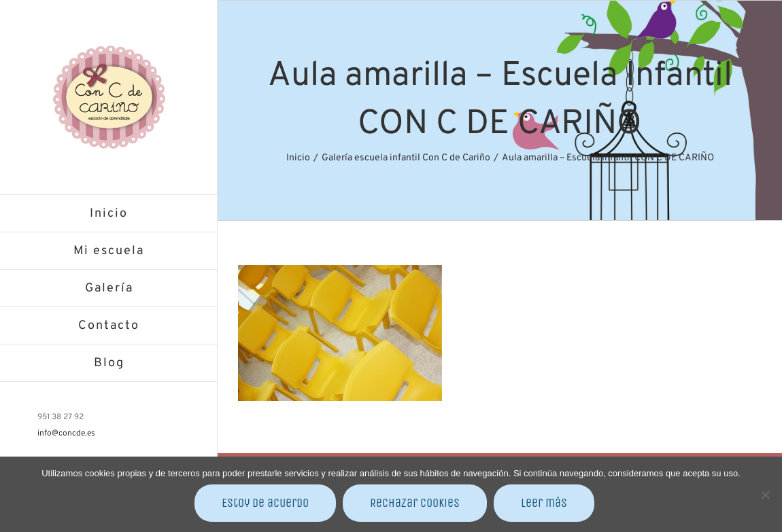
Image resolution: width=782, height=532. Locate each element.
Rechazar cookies (415, 503)
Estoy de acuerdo (265, 503)
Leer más (544, 503)
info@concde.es (66, 433)
